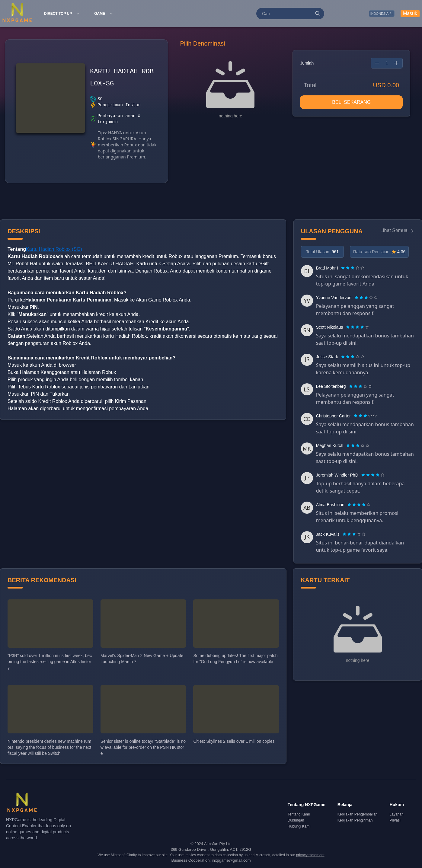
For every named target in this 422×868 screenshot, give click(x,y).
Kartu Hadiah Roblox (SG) (54, 249)
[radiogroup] (353, 268)
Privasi (395, 820)
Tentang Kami (299, 814)
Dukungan (296, 820)
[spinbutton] (387, 63)
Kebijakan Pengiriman (355, 820)
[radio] (344, 268)
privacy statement (310, 855)
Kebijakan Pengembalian (358, 814)
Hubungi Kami (299, 826)
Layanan (397, 814)
